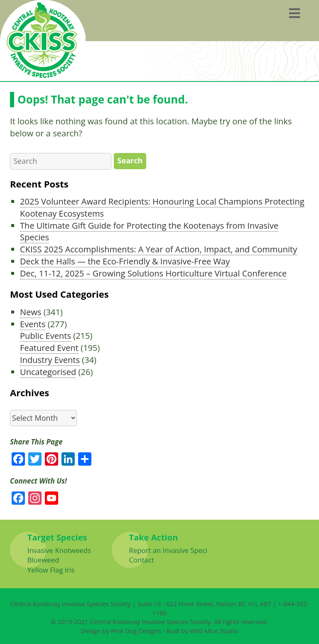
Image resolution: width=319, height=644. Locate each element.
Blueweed (43, 560)
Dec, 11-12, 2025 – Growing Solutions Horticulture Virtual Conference (153, 273)
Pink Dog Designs (136, 631)
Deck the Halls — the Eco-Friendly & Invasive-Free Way (125, 261)
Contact (142, 560)
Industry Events (50, 360)
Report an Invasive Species (172, 550)
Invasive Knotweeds (59, 550)
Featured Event (49, 348)
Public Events (45, 336)
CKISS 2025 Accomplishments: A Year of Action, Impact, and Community (158, 249)
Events (33, 324)
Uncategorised (48, 372)
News (31, 312)
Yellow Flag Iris (51, 570)
